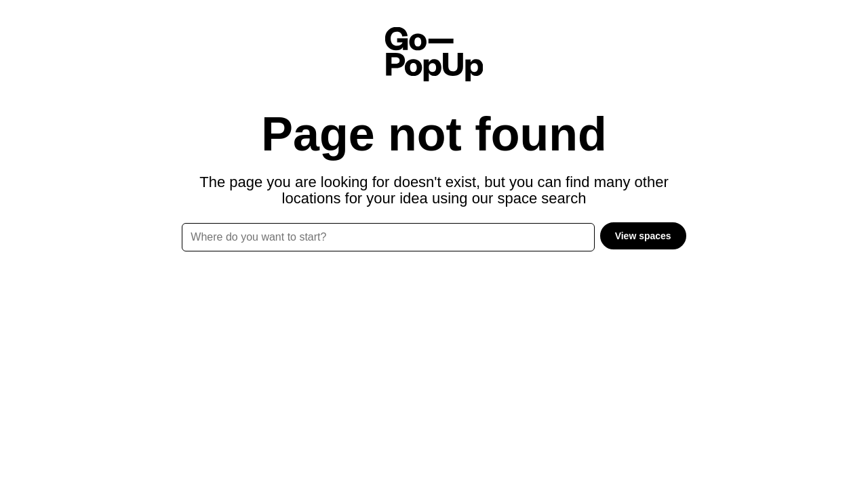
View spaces (643, 236)
